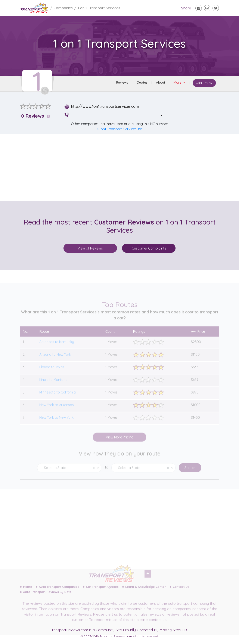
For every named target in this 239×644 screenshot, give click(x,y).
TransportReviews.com (69, 630)
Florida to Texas (52, 371)
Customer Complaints (149, 248)
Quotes (142, 83)
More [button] (178, 83)
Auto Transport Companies (59, 591)
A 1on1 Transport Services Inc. (119, 129)
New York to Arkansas (57, 409)
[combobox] (69, 472)
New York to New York (56, 421)
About (160, 83)
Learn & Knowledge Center (146, 591)
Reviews (122, 83)
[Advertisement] (123, 167)
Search (190, 472)
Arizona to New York (55, 358)
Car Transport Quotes (102, 591)
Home (28, 591)
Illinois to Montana (53, 384)
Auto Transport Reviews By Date (47, 596)
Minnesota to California (58, 396)
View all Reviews (90, 248)
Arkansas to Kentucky (57, 346)
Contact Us (181, 591)
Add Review (204, 83)
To (106, 471)
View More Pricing (120, 441)
